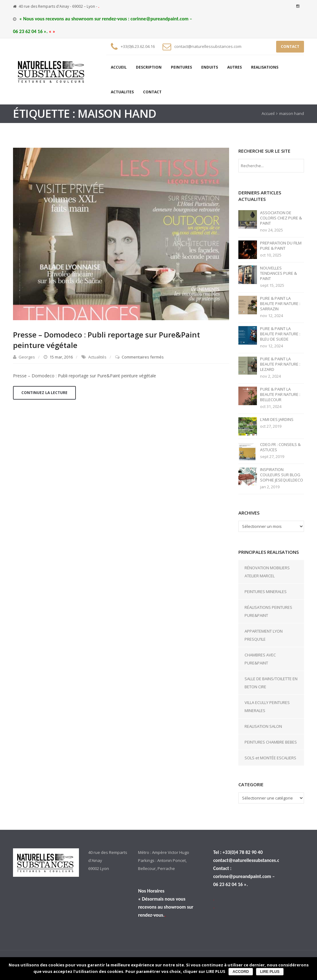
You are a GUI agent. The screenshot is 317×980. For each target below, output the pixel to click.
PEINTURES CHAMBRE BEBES (271, 742)
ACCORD (241, 972)
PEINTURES (181, 67)
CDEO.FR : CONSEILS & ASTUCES (280, 447)
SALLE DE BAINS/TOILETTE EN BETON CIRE (271, 683)
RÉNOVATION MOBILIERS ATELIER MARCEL (267, 572)
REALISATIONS (265, 67)
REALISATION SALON (263, 726)
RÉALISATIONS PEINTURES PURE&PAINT (268, 611)
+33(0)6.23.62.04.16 (138, 46)
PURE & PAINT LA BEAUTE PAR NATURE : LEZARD (280, 364)
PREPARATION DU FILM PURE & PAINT (281, 246)
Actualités (97, 357)
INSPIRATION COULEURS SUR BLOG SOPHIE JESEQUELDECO (282, 475)
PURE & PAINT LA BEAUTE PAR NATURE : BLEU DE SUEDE (280, 334)
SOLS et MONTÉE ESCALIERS (270, 758)
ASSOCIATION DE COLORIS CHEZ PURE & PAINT (281, 218)
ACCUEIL (119, 67)
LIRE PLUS (270, 972)
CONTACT (290, 47)
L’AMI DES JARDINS (277, 420)
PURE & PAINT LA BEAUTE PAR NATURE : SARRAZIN (280, 304)
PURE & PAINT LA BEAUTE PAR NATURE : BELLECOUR (280, 395)
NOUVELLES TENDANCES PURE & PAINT (278, 273)
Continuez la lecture (44, 393)
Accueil (268, 113)
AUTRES (234, 67)
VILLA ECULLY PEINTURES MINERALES (267, 706)
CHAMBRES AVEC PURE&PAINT (260, 659)
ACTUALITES (122, 92)
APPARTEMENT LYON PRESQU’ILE (264, 635)
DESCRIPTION (149, 67)
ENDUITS (210, 67)
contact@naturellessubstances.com (208, 46)
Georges (27, 357)
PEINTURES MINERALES (266, 592)
